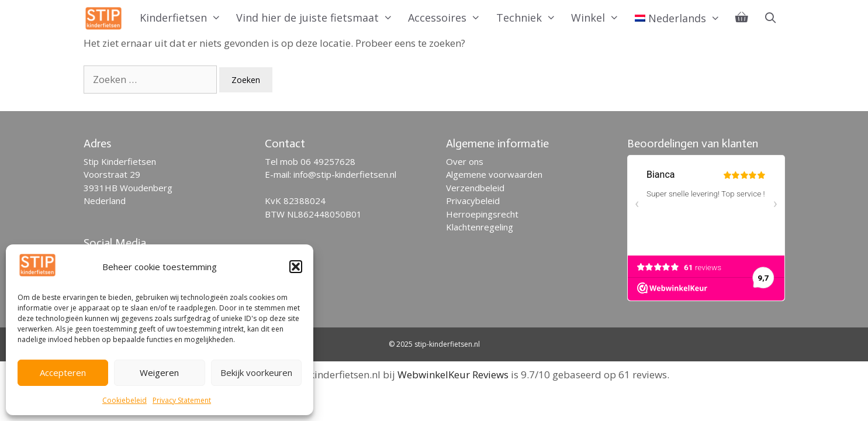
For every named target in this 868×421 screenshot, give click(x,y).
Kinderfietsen (184, 18)
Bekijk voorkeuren (256, 372)
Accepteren (63, 372)
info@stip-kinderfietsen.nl (345, 174)
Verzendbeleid (475, 188)
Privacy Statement (182, 400)
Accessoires (448, 18)
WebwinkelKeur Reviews (453, 375)
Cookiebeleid (125, 400)
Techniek (530, 18)
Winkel (599, 18)
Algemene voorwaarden (494, 174)
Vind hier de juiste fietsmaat (318, 18)
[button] (296, 267)
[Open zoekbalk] (770, 18)
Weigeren (159, 372)
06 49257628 (328, 161)
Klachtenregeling (480, 227)
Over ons (465, 161)
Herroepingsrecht (482, 214)
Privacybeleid (473, 201)
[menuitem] (678, 18)
